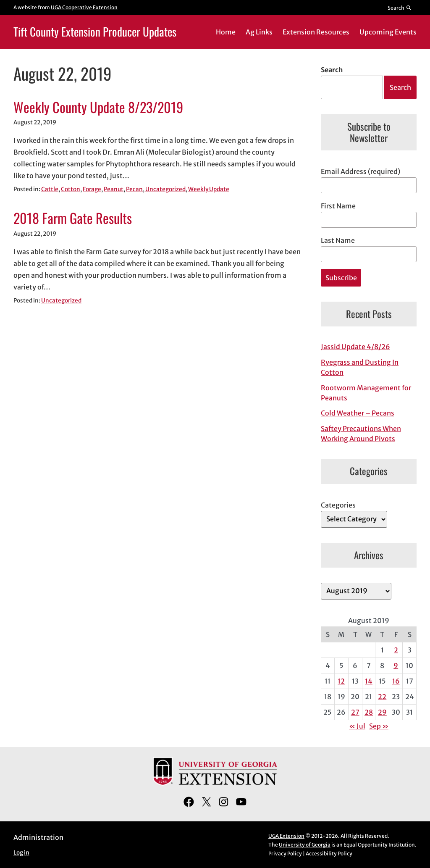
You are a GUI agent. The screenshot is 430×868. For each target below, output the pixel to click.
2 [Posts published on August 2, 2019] (396, 650)
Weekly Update (209, 189)
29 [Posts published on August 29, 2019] (382, 712)
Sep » (379, 726)
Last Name (338, 240)
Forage (92, 189)
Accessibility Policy (329, 854)
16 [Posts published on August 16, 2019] (396, 681)
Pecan (134, 189)
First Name (338, 206)
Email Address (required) (361, 171)
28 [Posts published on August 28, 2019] (369, 712)
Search (332, 70)
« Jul (357, 726)
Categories (338, 505)
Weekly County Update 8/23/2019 (98, 107)
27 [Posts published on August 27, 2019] (355, 712)
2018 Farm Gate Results (73, 218)
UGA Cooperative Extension (84, 7)
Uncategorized (165, 189)
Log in (21, 853)
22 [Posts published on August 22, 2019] (382, 697)
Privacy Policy (285, 854)
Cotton (71, 189)
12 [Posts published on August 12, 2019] (341, 681)
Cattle (50, 189)
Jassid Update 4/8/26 (355, 347)
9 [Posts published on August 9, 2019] (396, 665)
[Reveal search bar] (400, 8)
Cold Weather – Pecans (358, 413)
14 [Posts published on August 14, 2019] (369, 681)
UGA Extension (286, 836)
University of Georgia (305, 845)
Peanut (114, 189)
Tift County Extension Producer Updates (95, 32)
